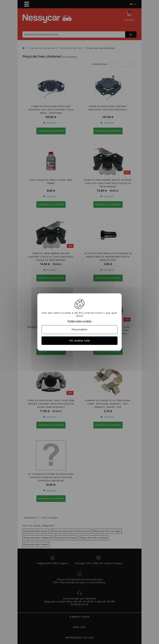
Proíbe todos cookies (80, 321)
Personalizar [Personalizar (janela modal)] (80, 330)
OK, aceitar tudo (80, 341)
